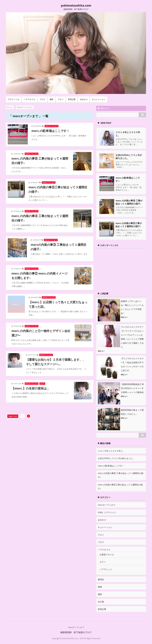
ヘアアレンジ (106, 569)
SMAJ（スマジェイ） (108, 512)
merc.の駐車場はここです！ (51, 131)
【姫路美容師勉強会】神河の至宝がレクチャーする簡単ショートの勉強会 (132, 388)
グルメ (61, 99)
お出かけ (84, 99)
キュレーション (99, 99)
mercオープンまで (52, 126)
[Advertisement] (118, 269)
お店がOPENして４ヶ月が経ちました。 (129, 157)
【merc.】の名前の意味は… (30, 388)
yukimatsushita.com (76, 5)
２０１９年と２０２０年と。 (111, 451)
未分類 (101, 602)
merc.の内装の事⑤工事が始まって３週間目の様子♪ (129, 225)
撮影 (52, 99)
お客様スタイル (107, 554)
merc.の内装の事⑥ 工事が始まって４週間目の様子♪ (129, 202)
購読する (103, 108)
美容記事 (72, 99)
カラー (103, 562)
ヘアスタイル (29, 99)
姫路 (100, 587)
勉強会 (101, 579)
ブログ (42, 99)
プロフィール (14, 99)
